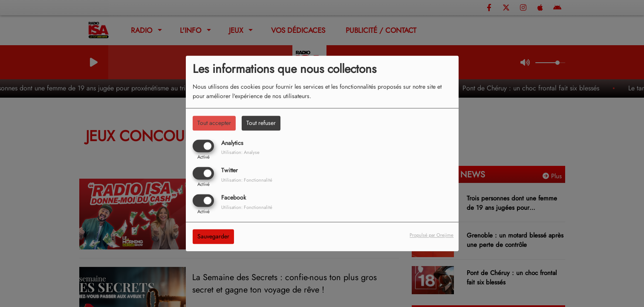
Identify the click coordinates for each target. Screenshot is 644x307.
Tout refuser (261, 123)
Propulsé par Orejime (432, 235)
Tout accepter (214, 123)
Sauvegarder (213, 237)
